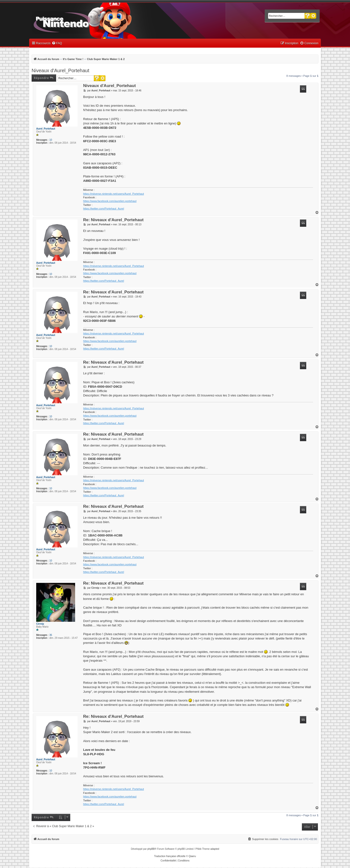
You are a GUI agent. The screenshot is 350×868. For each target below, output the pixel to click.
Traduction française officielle (170, 856)
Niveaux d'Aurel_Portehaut (60, 70)
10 (51, 140)
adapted (215, 849)
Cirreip (40, 624)
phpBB (151, 849)
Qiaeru (192, 856)
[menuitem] (57, 43)
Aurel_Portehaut (46, 129)
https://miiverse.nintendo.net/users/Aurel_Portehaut (114, 194)
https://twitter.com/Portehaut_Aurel (104, 209)
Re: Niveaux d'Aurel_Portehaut (113, 220)
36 (51, 635)
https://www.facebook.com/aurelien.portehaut (110, 201)
